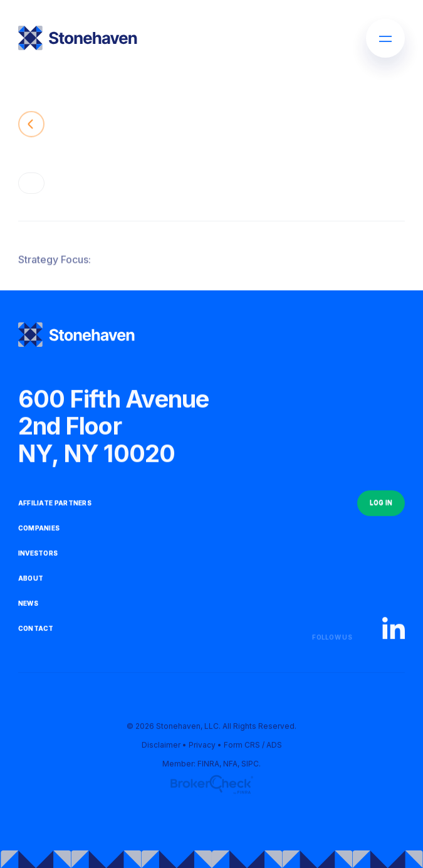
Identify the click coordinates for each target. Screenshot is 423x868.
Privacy (202, 747)
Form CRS (242, 747)
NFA (230, 765)
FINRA (208, 765)
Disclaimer (161, 747)
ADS (274, 747)
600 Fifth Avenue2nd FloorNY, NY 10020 (114, 428)
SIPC (250, 765)
